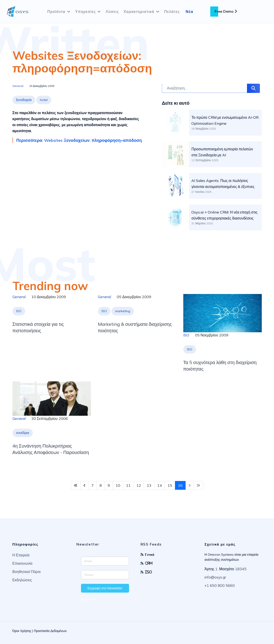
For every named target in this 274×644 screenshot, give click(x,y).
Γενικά (150, 554)
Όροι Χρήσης (22, 631)
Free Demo (226, 11)
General (18, 86)
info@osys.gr (215, 577)
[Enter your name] (105, 575)
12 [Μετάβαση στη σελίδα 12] (139, 485)
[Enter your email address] (105, 561)
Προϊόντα (56, 12)
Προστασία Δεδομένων (50, 631)
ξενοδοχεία (24, 100)
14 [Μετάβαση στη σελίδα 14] (160, 485)
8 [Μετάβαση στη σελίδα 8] (101, 485)
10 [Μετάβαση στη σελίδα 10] (118, 485)
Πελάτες (172, 12)
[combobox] (205, 88)
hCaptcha (88, 599)
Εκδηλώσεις (22, 580)
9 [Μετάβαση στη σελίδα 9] (109, 485)
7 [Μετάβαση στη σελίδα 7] (93, 485)
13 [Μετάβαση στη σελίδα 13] (149, 485)
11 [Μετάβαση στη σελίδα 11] (128, 485)
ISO (19, 311)
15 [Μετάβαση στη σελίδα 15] (170, 485)
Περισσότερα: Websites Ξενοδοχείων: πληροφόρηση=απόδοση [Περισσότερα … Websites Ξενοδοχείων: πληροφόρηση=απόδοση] (79, 140)
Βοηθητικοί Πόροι (27, 572)
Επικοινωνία (23, 563)
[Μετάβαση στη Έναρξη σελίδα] (76, 485)
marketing (123, 311)
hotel (44, 100)
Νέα (189, 12)
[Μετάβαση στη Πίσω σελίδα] (84, 485)
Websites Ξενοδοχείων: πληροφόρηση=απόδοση (82, 62)
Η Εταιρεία (21, 555)
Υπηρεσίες (86, 12)
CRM (149, 563)
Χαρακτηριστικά (139, 12)
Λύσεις (112, 12)
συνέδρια (23, 433)
